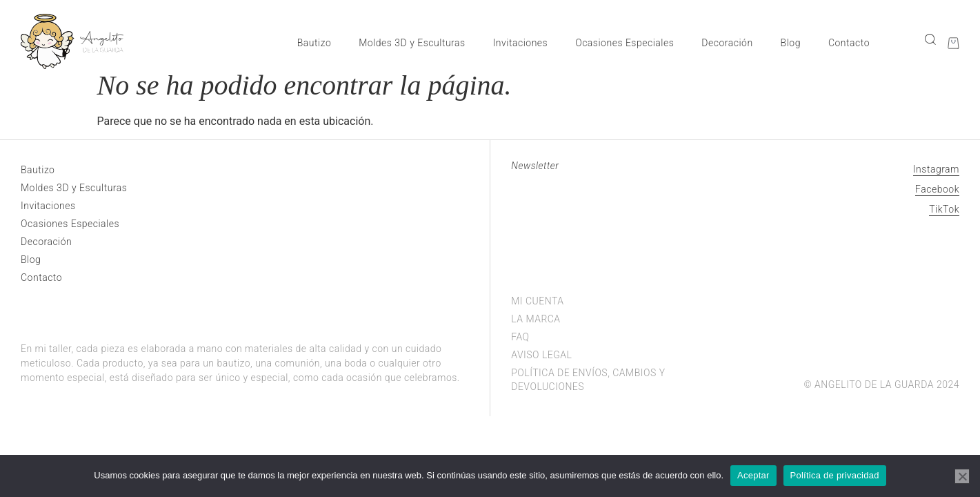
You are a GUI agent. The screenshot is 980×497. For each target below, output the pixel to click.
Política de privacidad (835, 475)
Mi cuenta (537, 301)
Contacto (849, 43)
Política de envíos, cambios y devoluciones (588, 380)
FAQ (520, 337)
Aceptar (753, 475)
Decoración (727, 43)
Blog (791, 43)
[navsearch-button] (929, 39)
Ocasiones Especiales (624, 43)
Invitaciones (521, 43)
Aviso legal (541, 355)
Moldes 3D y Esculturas (412, 43)
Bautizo (314, 43)
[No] (962, 476)
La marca (536, 319)
